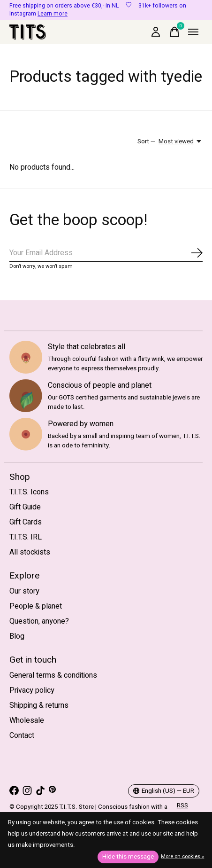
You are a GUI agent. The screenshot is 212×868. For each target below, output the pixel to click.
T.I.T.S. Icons (29, 492)
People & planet (36, 606)
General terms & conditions (53, 675)
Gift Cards (26, 522)
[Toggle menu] (193, 32)
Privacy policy (32, 690)
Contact (22, 735)
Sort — (146, 141)
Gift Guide (25, 507)
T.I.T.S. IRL (26, 537)
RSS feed (183, 810)
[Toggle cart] (174, 32)
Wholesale (27, 720)
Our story (24, 591)
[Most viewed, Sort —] (181, 141)
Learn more (53, 14)
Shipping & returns (39, 705)
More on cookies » (182, 856)
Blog (17, 636)
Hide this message (128, 857)
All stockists (30, 552)
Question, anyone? (39, 621)
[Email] (106, 253)
